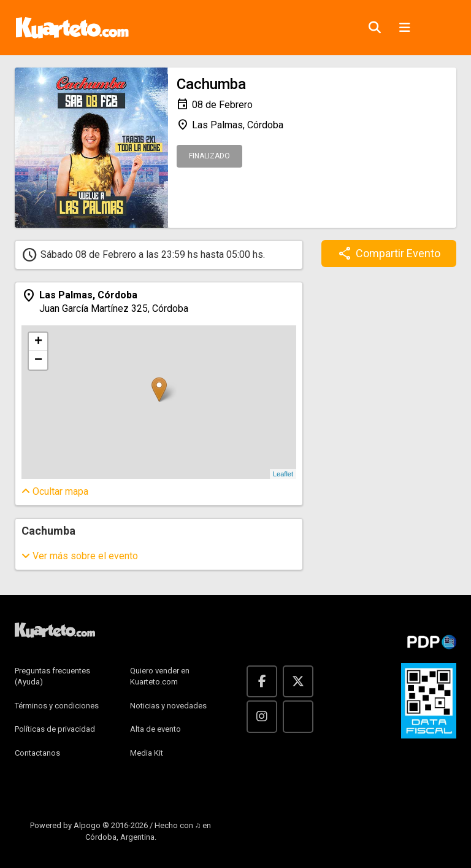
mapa (55, 491)
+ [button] (38, 342)
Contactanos (37, 753)
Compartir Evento (389, 254)
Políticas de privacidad (55, 729)
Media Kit (147, 753)
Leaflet (283, 474)
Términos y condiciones (57, 706)
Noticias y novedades (168, 706)
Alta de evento (155, 729)
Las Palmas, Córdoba (230, 126)
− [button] (38, 360)
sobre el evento (80, 556)
